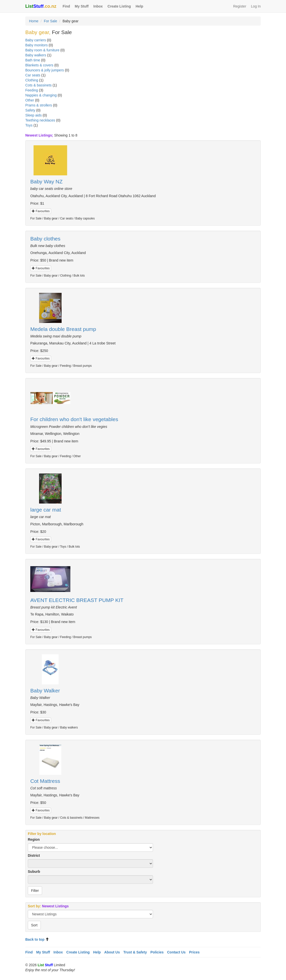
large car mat (46, 510)
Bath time (33, 60)
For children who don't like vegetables (74, 419)
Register (240, 6)
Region (34, 839)
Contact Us (176, 952)
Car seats (33, 75)
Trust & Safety (135, 952)
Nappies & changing (41, 95)
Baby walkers (36, 55)
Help (139, 6)
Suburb (34, 872)
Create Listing (119, 6)
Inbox (98, 6)
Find (66, 6)
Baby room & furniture (42, 50)
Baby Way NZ (46, 181)
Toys (29, 125)
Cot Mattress (45, 781)
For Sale (50, 21)
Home (34, 21)
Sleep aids (33, 115)
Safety (30, 110)
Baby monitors (36, 45)
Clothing (32, 80)
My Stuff (82, 6)
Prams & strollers (39, 105)
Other (30, 100)
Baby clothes (45, 239)
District (34, 855)
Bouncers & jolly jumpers (45, 70)
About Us (112, 952)
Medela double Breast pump (63, 329)
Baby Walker (45, 691)
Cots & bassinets (38, 85)
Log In (256, 6)
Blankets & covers (39, 65)
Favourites (41, 211)
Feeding (32, 90)
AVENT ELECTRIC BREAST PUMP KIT (77, 600)
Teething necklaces (40, 120)
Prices (194, 952)
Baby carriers (36, 40)
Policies (157, 952)
